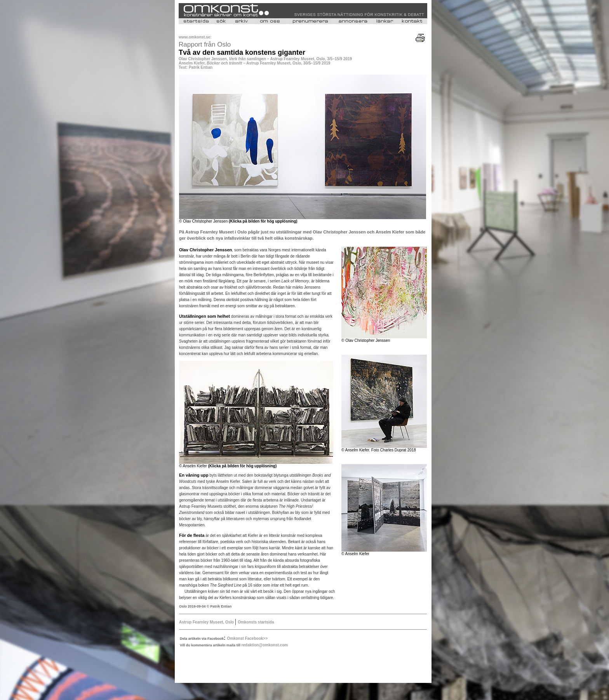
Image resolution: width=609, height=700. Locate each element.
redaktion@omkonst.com (264, 645)
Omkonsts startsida (256, 622)
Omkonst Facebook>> (247, 638)
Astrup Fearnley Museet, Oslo (206, 622)
